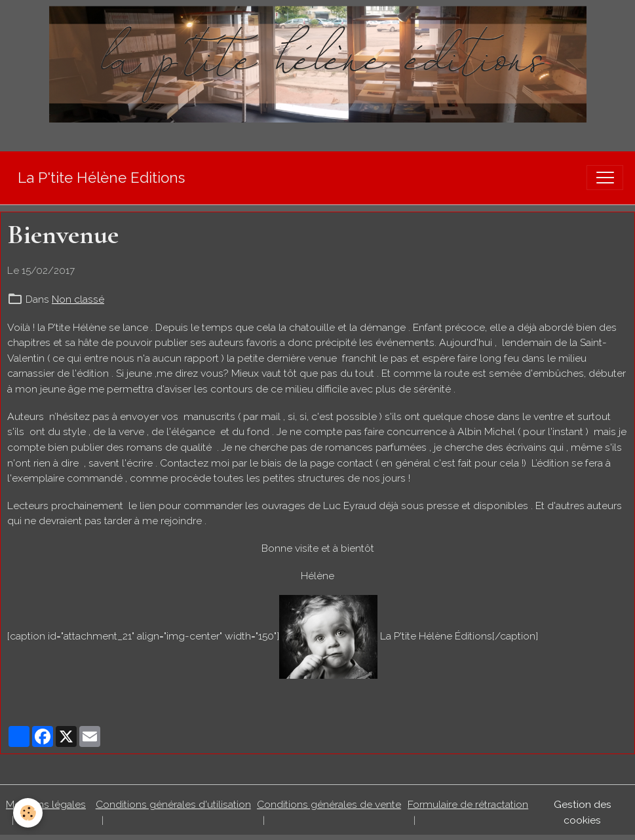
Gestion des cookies (583, 812)
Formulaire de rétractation (468, 804)
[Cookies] (28, 813)
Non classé (78, 299)
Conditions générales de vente (329, 804)
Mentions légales (46, 804)
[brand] (101, 178)
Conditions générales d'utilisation (173, 804)
